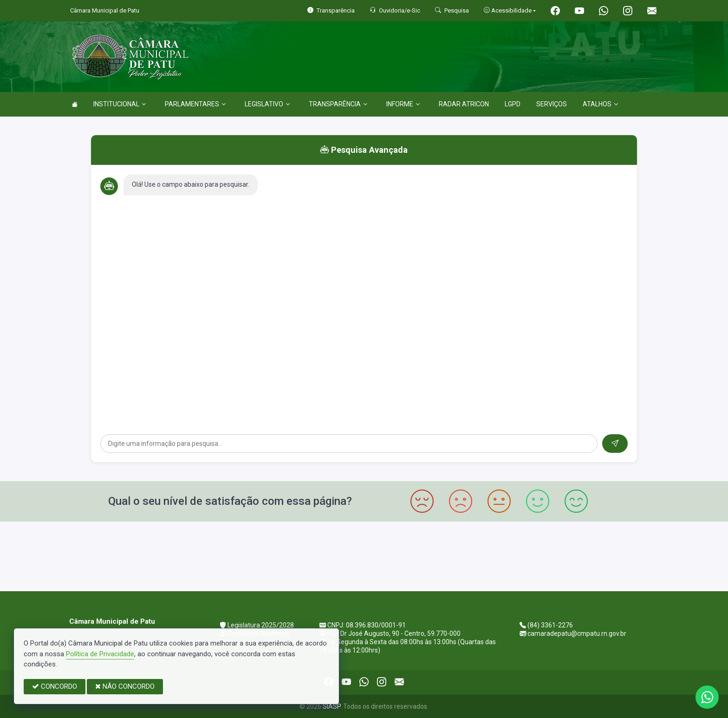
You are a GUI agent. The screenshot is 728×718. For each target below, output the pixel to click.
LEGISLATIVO (267, 104)
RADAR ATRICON (464, 104)
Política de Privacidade (100, 654)
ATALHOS (600, 104)
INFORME (403, 104)
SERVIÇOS (552, 104)
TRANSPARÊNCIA (338, 104)
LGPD (513, 104)
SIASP (331, 706)
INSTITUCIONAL (120, 104)
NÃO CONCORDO (125, 686)
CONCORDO (55, 686)
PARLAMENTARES (195, 104)
